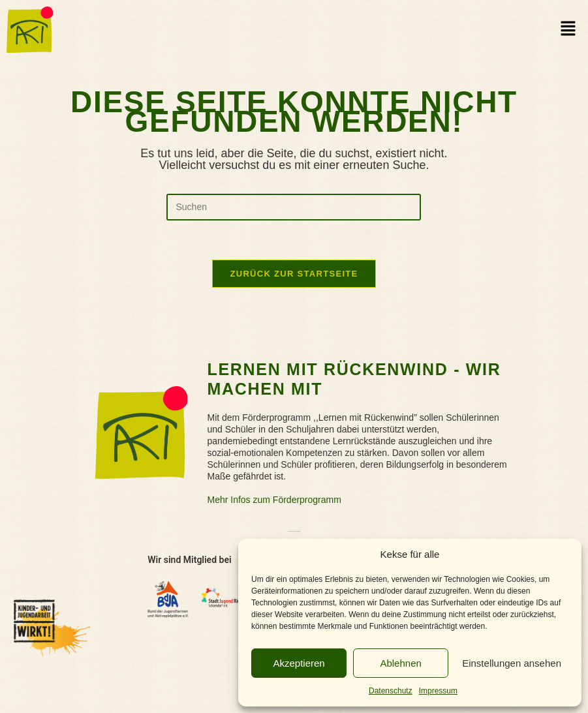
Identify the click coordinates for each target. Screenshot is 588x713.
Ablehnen (400, 663)
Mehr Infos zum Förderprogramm (274, 500)
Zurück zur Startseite (294, 274)
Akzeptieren (299, 663)
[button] (568, 29)
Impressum (438, 691)
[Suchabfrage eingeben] (294, 207)
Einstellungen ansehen (512, 663)
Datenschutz (391, 691)
